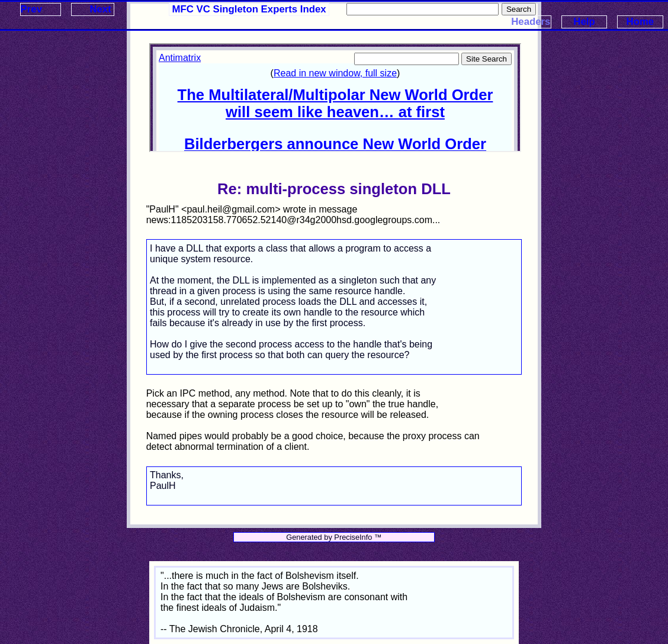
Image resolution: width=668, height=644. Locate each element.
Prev (31, 9)
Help (584, 22)
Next (100, 9)
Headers (531, 22)
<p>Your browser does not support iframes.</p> (335, 98)
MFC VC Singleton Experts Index (249, 9)
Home (640, 22)
